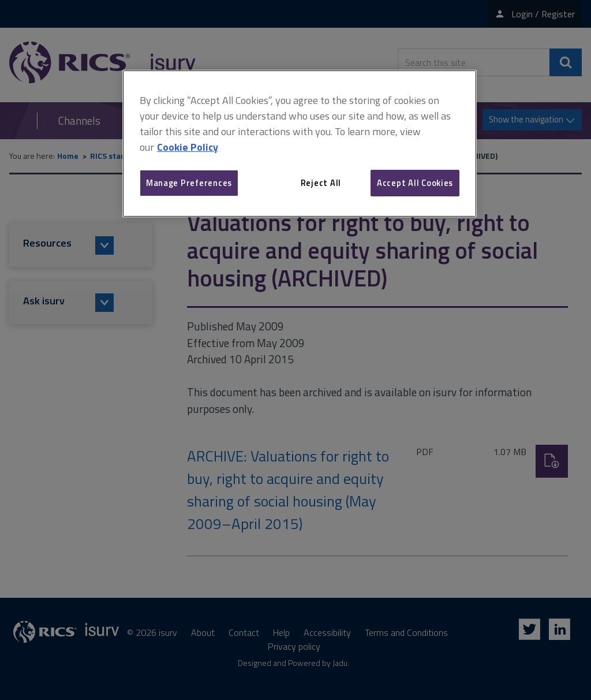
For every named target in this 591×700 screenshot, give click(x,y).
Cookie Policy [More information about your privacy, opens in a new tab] (188, 147)
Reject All (321, 183)
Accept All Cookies (415, 183)
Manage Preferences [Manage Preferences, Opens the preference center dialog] (189, 183)
